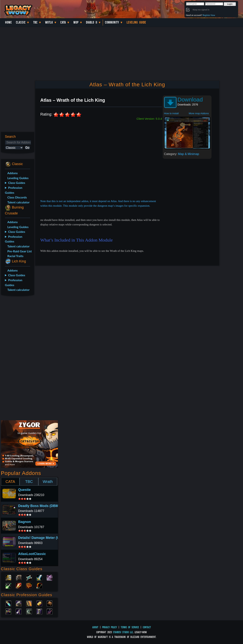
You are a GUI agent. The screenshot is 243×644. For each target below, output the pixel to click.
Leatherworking (50, 603)
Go (27, 148)
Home (9, 22)
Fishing (50, 611)
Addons (13, 173)
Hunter (39, 585)
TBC (35, 22)
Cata (63, 22)
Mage (19, 585)
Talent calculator (19, 202)
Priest (29, 577)
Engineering (39, 603)
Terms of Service (130, 627)
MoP (76, 22)
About (95, 627)
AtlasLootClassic (32, 554)
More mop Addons (199, 113)
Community (112, 22)
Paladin (8, 577)
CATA (10, 482)
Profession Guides (14, 190)
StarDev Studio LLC (123, 632)
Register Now (209, 15)
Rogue (8, 585)
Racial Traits (15, 256)
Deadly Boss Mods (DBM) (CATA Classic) (51, 506)
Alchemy (8, 603)
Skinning (29, 611)
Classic (21, 22)
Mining (19, 611)
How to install (171, 113)
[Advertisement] (17, 359)
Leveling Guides (18, 178)
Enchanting (29, 603)
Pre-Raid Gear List (20, 251)
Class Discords (17, 197)
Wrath (48, 482)
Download (190, 100)
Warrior (39, 577)
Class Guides (17, 183)
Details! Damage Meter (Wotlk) (43, 538)
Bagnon (25, 522)
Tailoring (39, 611)
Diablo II (92, 22)
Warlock (50, 577)
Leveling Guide (136, 22)
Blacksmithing (19, 603)
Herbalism (8, 611)
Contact (147, 627)
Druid (19, 577)
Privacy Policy (110, 627)
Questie (24, 490)
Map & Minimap (189, 154)
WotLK (49, 22)
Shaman (29, 585)
